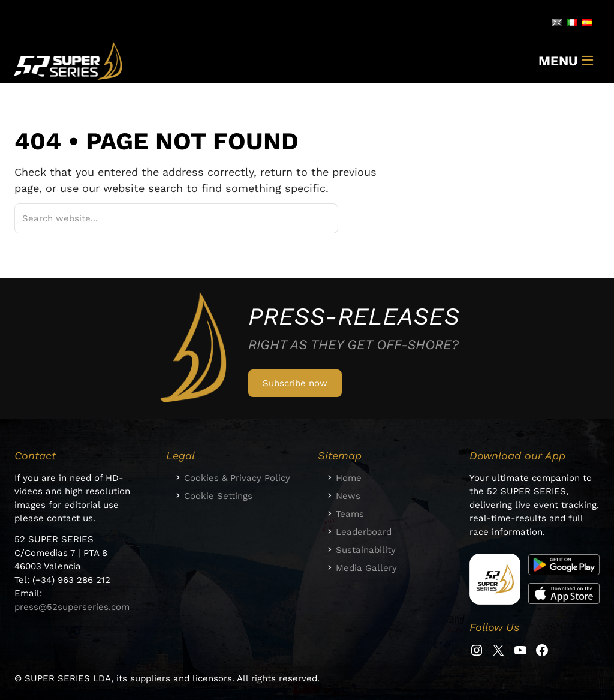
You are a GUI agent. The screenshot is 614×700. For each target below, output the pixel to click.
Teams (350, 514)
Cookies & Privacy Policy (237, 478)
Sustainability (366, 550)
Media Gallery (366, 568)
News (348, 496)
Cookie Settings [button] (218, 496)
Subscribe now (295, 383)
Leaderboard (364, 532)
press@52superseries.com (72, 607)
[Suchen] (314, 218)
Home (349, 478)
